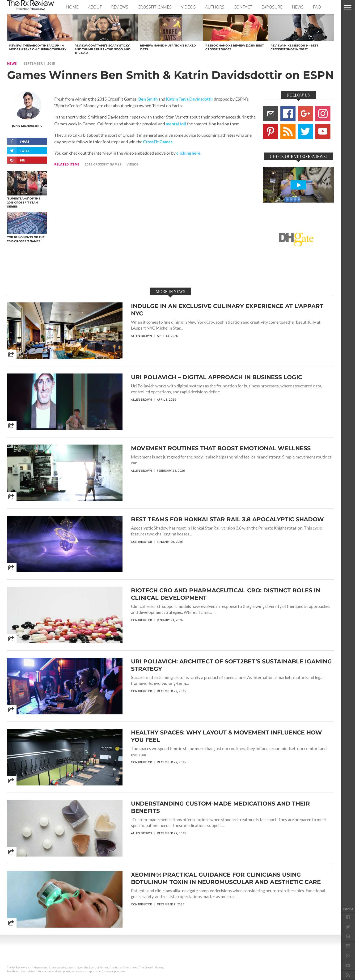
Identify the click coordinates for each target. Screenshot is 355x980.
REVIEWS (120, 7)
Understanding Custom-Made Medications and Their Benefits (220, 807)
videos (133, 164)
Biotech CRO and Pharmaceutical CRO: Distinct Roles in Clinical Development (226, 594)
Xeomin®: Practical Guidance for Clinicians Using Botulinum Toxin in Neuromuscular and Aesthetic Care (226, 878)
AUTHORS (215, 7)
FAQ (317, 7)
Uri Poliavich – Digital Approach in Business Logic (217, 377)
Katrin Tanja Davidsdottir (190, 99)
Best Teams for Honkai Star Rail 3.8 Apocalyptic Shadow (227, 519)
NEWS (298, 7)
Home (72, 7)
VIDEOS (188, 7)
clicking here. (189, 153)
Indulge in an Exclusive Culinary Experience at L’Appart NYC (227, 310)
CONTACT (243, 7)
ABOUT (95, 7)
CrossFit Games (158, 142)
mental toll (176, 124)
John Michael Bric (27, 126)
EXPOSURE (272, 7)
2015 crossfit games (103, 164)
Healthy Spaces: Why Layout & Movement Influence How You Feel (226, 736)
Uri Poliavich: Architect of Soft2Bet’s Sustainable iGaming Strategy (231, 665)
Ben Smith (148, 99)
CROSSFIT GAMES (155, 7)
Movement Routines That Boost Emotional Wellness (221, 448)
